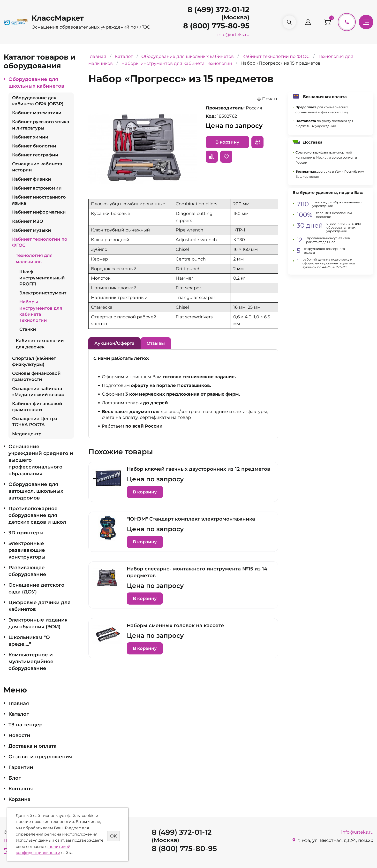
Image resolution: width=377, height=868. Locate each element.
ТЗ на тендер (26, 725)
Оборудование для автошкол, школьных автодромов (36, 491)
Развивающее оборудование (27, 571)
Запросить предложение (257, 142)
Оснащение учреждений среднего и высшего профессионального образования (41, 460)
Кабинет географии (35, 155)
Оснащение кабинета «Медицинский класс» (38, 392)
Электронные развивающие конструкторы (27, 550)
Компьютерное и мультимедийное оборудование (31, 661)
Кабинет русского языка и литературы (41, 125)
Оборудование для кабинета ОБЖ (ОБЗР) (38, 101)
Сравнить (212, 157)
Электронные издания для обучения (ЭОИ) (38, 623)
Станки (28, 329)
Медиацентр (27, 434)
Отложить (226, 157)
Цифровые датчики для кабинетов (39, 606)
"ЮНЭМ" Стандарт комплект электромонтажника (191, 519)
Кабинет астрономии (37, 188)
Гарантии (21, 767)
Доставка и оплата (33, 746)
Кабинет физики (32, 179)
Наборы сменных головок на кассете (175, 625)
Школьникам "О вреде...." (29, 641)
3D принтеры (26, 533)
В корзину (227, 142)
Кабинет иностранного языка (39, 200)
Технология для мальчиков (34, 258)
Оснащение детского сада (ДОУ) (36, 588)
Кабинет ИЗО (28, 221)
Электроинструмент (43, 293)
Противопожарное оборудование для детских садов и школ (37, 515)
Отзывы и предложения (40, 757)
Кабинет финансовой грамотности (37, 407)
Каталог (19, 714)
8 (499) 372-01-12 (218, 10)
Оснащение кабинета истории (37, 167)
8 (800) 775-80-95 (216, 26)
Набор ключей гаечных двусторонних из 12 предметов (198, 469)
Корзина (19, 799)
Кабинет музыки (32, 230)
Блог (15, 778)
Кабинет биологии (34, 146)
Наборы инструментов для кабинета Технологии (41, 311)
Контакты (21, 789)
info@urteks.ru (233, 35)
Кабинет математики (37, 113)
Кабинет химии (30, 137)
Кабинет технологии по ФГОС (40, 242)
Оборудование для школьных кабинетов (36, 83)
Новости (19, 735)
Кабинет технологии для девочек (40, 344)
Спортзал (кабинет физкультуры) (34, 361)
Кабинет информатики (39, 212)
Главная (19, 703)
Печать (270, 99)
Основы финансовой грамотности (36, 376)
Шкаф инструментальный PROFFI (42, 278)
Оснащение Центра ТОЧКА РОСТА (35, 422)
